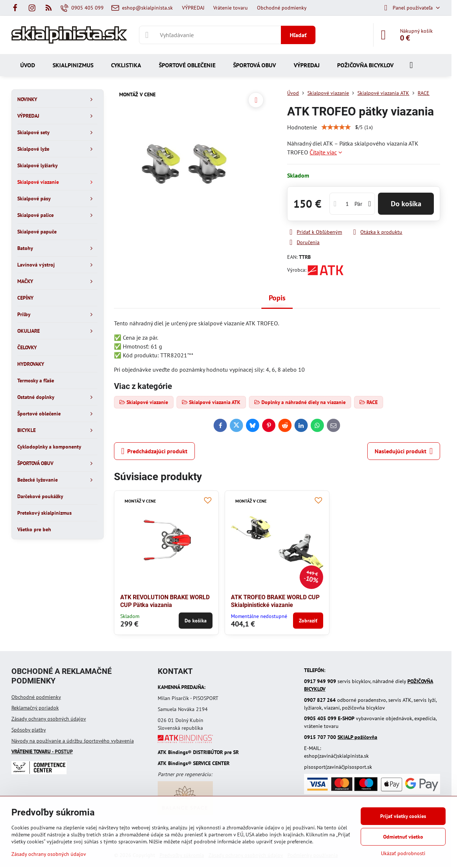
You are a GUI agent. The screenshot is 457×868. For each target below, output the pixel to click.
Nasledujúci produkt (404, 451)
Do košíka (406, 204)
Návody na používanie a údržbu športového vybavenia (73, 741)
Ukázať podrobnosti (403, 853)
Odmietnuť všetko (403, 837)
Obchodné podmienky (36, 697)
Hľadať (298, 35)
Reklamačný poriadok (35, 708)
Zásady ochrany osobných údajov (49, 719)
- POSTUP (42, 751)
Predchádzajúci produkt (155, 451)
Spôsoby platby (29, 730)
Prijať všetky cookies (403, 816)
